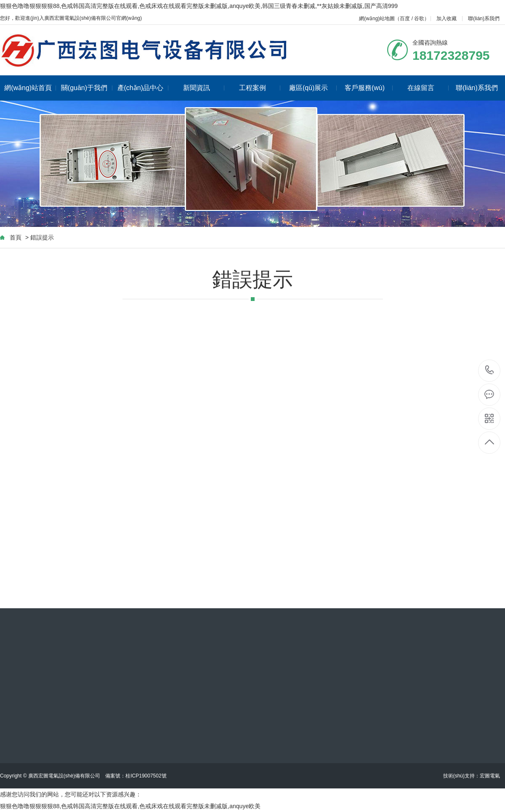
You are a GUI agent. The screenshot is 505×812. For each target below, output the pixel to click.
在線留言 (428, 88)
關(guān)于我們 (87, 88)
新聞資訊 (204, 88)
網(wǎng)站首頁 (30, 88)
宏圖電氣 (490, 776)
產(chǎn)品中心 (143, 88)
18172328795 (490, 370)
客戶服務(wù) (369, 88)
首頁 (16, 237)
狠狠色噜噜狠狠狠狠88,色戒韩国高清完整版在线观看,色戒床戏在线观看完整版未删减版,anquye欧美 (130, 806)
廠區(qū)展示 (313, 88)
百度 (405, 19)
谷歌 (419, 19)
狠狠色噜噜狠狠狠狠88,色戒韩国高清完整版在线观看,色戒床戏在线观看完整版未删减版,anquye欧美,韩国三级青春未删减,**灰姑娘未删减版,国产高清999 (199, 6)
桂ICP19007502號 (146, 776)
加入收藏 (447, 19)
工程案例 (260, 88)
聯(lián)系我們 (484, 19)
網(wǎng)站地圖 (377, 19)
